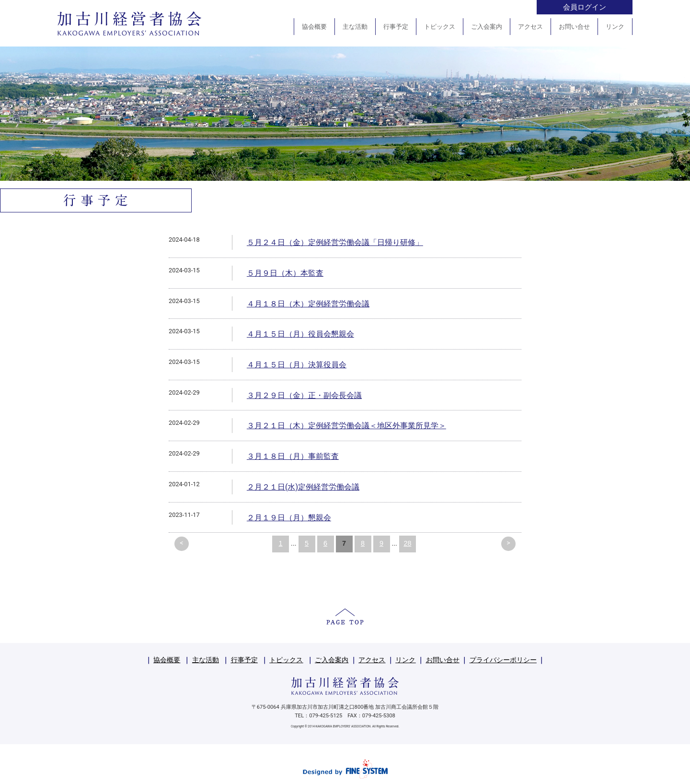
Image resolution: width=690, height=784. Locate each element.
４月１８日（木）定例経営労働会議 (308, 304)
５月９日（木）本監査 (285, 273)
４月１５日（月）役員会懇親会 (300, 334)
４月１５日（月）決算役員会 (297, 365)
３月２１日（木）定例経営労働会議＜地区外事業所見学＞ (346, 426)
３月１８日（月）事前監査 (293, 456)
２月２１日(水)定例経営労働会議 (303, 487)
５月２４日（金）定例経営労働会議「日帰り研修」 (335, 242)
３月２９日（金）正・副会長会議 (304, 395)
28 (407, 543)
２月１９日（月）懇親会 (289, 518)
